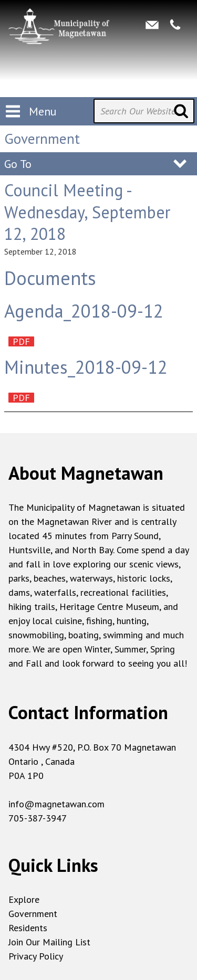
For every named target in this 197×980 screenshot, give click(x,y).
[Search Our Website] (144, 111)
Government (33, 914)
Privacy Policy (36, 956)
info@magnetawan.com (56, 804)
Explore (24, 899)
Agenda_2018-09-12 (84, 311)
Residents (28, 928)
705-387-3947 (38, 818)
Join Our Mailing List (49, 942)
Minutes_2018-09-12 (86, 367)
